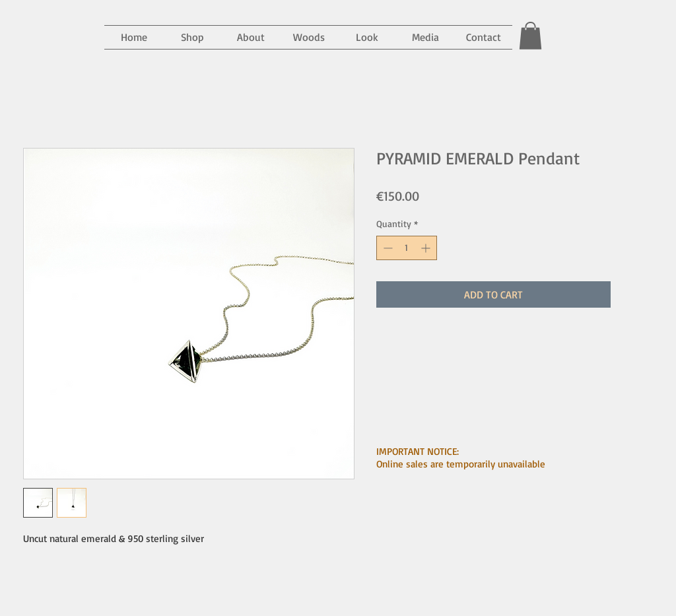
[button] (425, 37)
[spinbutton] (407, 248)
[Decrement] (387, 248)
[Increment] (427, 248)
